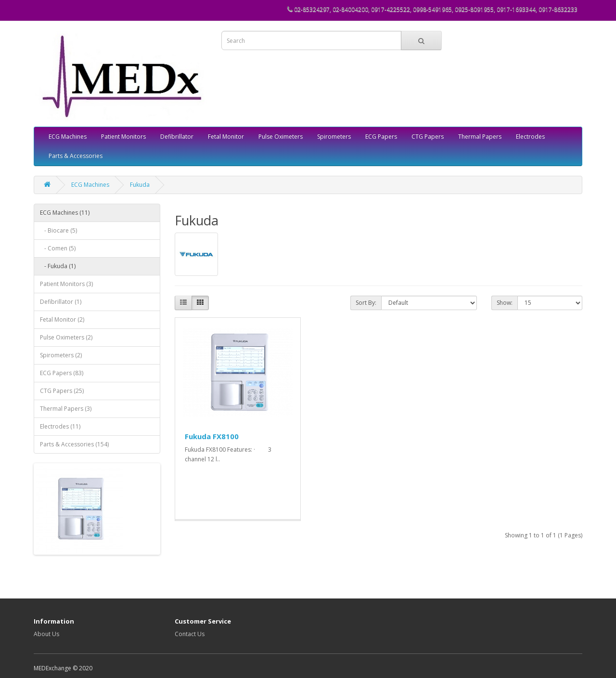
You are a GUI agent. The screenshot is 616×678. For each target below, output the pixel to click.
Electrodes (530, 137)
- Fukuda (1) (58, 266)
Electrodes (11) (60, 426)
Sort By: (366, 303)
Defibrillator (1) (61, 302)
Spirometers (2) (61, 355)
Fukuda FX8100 (212, 436)
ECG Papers (381, 137)
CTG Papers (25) (62, 391)
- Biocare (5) (58, 230)
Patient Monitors (123, 137)
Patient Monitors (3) (66, 284)
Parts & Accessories (76, 156)
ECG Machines (68, 137)
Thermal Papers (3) (66, 409)
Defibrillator (177, 137)
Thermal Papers (480, 137)
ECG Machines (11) (65, 213)
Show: (505, 303)
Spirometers (334, 137)
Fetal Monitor (226, 137)
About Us (46, 634)
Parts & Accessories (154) (74, 444)
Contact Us (190, 634)
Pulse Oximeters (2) (66, 337)
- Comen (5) (58, 248)
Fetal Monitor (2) (62, 319)
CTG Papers (428, 137)
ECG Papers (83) (62, 373)
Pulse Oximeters (281, 137)
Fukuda (140, 185)
